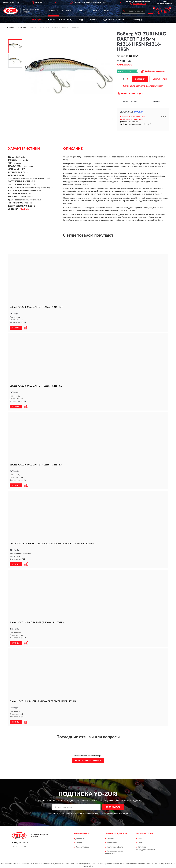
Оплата (79, 842)
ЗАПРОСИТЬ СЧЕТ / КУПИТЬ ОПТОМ (143, 86)
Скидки (141, 842)
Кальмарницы (66, 20)
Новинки (94, 11)
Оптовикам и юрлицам (74, 11)
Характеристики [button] (130, 101)
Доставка (80, 838)
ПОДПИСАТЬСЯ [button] (113, 806)
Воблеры (36, 20)
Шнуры (81, 20)
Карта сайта (112, 842)
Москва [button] (139, 112)
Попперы (50, 20)
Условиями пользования (113, 812)
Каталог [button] (54, 11)
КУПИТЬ (16, 328)
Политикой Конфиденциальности (88, 812)
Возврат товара (82, 846)
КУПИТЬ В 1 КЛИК (159, 79)
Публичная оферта (115, 846)
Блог (140, 838)
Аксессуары (138, 20)
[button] (138, 4)
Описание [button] (156, 101)
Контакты (107, 11)
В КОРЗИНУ (140, 79)
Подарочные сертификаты (115, 20)
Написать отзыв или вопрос (88, 759)
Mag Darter (25, 209)
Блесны (93, 20)
